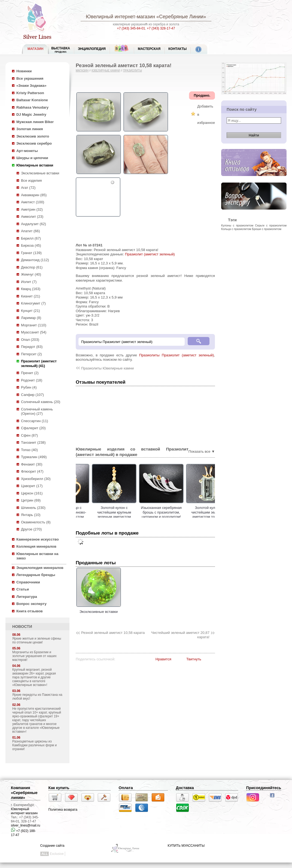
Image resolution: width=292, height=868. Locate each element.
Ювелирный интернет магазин (24, 811)
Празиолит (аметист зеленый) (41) (39, 363)
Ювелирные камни (106, 71)
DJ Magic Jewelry (31, 114)
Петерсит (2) (31, 354)
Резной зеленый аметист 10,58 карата (113, 633)
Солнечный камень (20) (41, 402)
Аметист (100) (33, 202)
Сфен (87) (29, 435)
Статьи (23, 589)
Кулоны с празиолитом (237, 225)
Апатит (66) (31, 231)
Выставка (61, 50)
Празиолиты (133, 71)
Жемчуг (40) (31, 274)
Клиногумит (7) (33, 303)
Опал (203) (30, 340)
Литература (27, 597)
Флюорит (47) (32, 471)
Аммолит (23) (32, 217)
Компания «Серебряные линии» (24, 793)
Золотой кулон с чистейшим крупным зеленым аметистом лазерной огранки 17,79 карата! (142, 517)
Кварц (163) (31, 289)
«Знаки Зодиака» (31, 86)
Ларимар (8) (31, 318)
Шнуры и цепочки (32, 158)
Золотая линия (30, 129)
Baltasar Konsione (32, 100)
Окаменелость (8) (36, 522)
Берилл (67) (31, 238)
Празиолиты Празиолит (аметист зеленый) (177, 355)
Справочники (28, 582)
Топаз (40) (29, 450)
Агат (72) (28, 188)
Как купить (59, 788)
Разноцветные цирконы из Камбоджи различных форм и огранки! (34, 745)
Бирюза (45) (31, 245)
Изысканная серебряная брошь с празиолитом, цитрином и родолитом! (189, 512)
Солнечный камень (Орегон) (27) (37, 411)
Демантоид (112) (35, 260)
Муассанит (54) (34, 332)
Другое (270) (31, 529)
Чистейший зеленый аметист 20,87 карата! (180, 635)
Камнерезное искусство (38, 539)
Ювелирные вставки (35, 165)
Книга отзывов (30, 611)
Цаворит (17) (32, 486)
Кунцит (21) (31, 311)
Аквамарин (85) (34, 195)
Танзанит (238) (33, 442)
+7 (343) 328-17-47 (161, 28)
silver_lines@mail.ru (26, 825)
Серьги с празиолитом (271, 225)
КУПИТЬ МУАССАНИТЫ (186, 846)
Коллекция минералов (36, 546)
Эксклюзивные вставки (40, 173)
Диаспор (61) (32, 267)
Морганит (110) (34, 325)
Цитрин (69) (31, 500)
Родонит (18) (32, 380)
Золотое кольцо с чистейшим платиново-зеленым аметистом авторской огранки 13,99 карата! (94, 517)
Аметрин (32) (32, 209)
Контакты (177, 49)
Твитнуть (194, 659)
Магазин (82, 71)
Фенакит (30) (32, 464)
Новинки (24, 71)
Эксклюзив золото (33, 136)
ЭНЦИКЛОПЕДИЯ (92, 49)
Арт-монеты (27, 151)
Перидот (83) (32, 347)
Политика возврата (63, 810)
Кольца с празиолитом (236, 229)
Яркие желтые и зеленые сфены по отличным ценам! (37, 640)
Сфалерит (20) (33, 428)
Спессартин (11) (34, 421)
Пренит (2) (30, 373)
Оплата (126, 788)
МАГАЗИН (35, 49)
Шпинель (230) (33, 508)
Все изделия (31, 181)
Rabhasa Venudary (32, 107)
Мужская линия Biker (35, 122)
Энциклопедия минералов (40, 568)
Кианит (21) (31, 296)
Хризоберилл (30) (36, 479)
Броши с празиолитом (267, 229)
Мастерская (149, 49)
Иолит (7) (29, 282)
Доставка (185, 788)
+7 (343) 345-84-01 (131, 28)
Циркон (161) (32, 493)
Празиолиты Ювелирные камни (107, 368)
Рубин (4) (29, 387)
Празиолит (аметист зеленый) (150, 254)
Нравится (163, 659)
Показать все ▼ (202, 451)
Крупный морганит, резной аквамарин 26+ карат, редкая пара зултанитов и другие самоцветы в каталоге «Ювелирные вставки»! (34, 677)
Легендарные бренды (36, 575)
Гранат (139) (31, 253)
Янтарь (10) (31, 515)
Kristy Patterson (30, 93)
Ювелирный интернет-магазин (120, 17)
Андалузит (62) (34, 224)
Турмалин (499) (34, 457)
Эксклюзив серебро (34, 143)
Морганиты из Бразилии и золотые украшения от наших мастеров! (34, 656)
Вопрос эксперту (31, 604)
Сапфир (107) (32, 395)
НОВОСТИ (22, 627)
